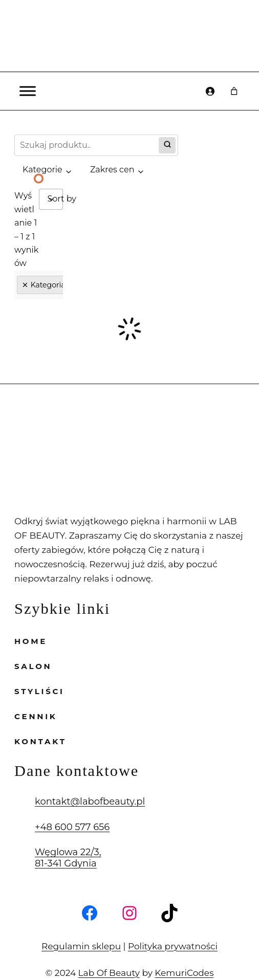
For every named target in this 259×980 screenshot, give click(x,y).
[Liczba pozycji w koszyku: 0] (234, 91)
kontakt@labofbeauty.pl (79, 788)
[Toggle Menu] (28, 91)
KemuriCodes (176, 958)
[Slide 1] (39, 179)
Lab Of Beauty (113, 958)
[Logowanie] (210, 91)
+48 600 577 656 (66, 813)
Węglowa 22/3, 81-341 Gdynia (63, 844)
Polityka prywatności (164, 932)
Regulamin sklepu (89, 932)
